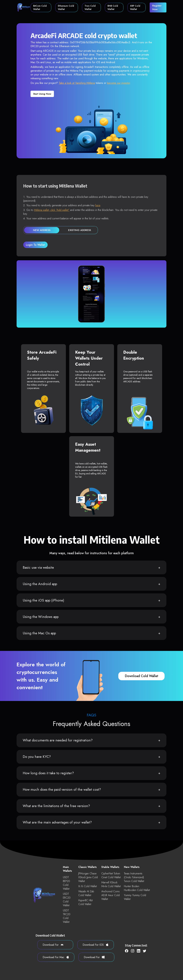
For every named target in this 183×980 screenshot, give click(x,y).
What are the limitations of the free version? (56, 806)
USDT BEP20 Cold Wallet (66, 883)
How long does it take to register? (48, 773)
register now (157, 7)
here (98, 205)
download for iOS (96, 945)
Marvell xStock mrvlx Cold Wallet (111, 884)
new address (42, 230)
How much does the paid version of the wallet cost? (62, 790)
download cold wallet (141, 676)
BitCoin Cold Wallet (40, 7)
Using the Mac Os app (39, 633)
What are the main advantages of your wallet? (57, 822)
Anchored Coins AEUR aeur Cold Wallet (110, 895)
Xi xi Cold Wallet (88, 886)
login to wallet (35, 245)
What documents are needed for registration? (58, 740)
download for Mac (56, 957)
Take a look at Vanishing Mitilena (77, 83)
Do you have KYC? (37, 757)
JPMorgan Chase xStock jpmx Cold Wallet (88, 877)
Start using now (42, 94)
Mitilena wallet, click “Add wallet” (52, 210)
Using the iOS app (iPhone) (43, 600)
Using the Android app (40, 584)
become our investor (118, 83)
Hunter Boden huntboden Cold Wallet (137, 888)
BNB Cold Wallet (113, 7)
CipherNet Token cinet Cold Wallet (111, 875)
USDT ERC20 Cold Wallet (67, 900)
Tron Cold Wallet (90, 7)
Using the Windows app (41, 617)
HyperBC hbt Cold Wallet (85, 902)
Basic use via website (38, 568)
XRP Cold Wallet (135, 7)
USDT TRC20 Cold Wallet (67, 916)
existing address (80, 230)
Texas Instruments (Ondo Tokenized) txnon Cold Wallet (134, 877)
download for (53, 945)
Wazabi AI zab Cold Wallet (86, 893)
